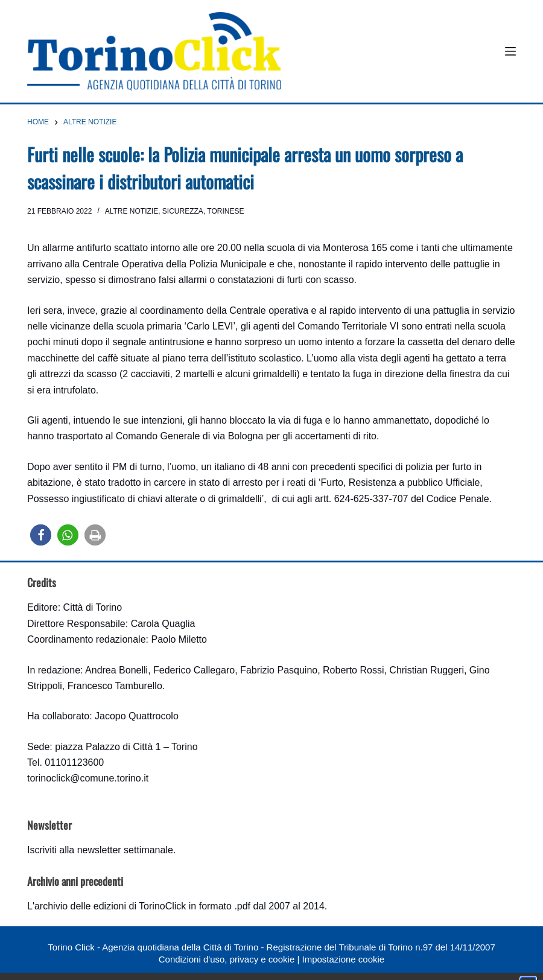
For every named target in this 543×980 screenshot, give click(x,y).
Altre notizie (132, 211)
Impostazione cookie (343, 959)
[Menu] (510, 51)
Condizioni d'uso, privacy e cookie (227, 959)
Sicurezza (183, 211)
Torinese (225, 211)
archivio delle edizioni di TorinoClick (110, 906)
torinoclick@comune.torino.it (88, 778)
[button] (41, 535)
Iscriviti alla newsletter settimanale (100, 850)
